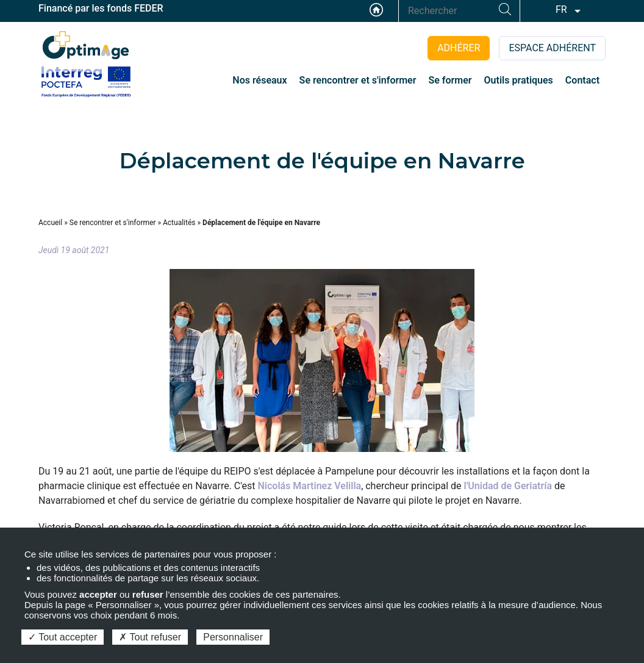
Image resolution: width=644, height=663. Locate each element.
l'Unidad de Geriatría (508, 486)
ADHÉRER (459, 48)
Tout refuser (150, 637)
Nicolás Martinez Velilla (310, 486)
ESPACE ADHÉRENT (552, 48)
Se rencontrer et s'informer (113, 223)
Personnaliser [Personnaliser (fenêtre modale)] (233, 637)
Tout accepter (63, 637)
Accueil (376, 10)
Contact (582, 80)
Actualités (179, 223)
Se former (450, 80)
